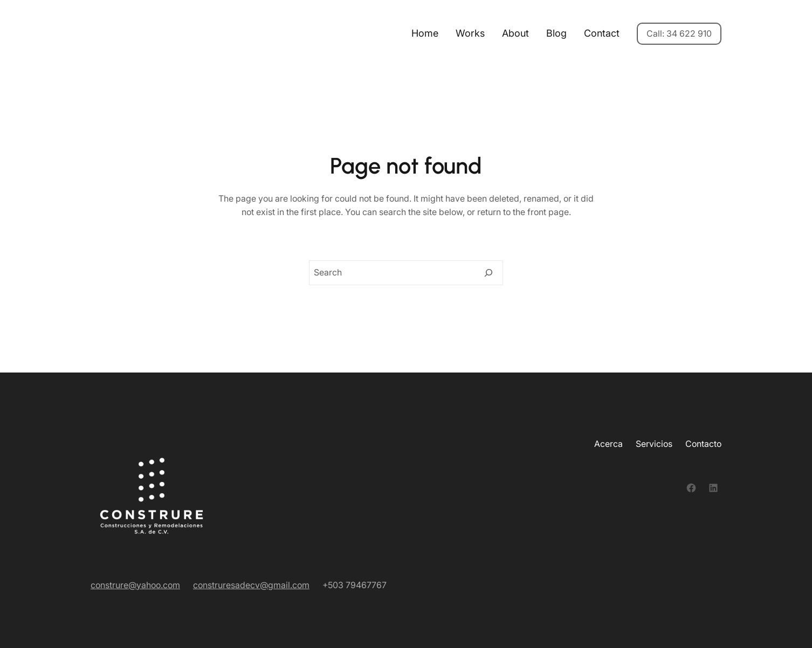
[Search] (488, 273)
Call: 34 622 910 (679, 33)
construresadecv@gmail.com (251, 585)
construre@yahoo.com (135, 585)
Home (425, 33)
